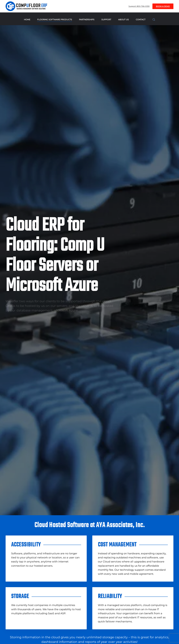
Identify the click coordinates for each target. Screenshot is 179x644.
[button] (154, 20)
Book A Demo (163, 6)
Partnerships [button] (87, 20)
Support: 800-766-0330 (139, 6)
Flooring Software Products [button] (55, 20)
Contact (141, 20)
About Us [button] (123, 20)
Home (27, 20)
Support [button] (106, 20)
